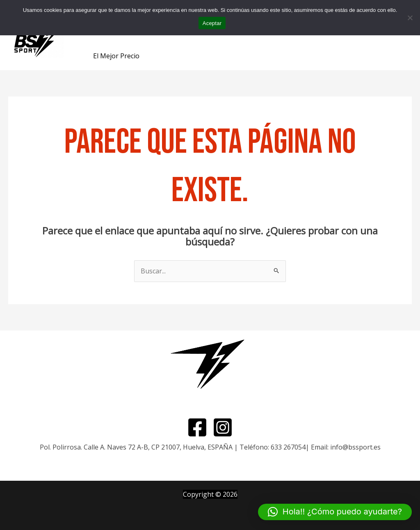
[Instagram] (223, 427)
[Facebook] (197, 427)
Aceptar (212, 23)
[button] (335, 512)
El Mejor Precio (116, 56)
